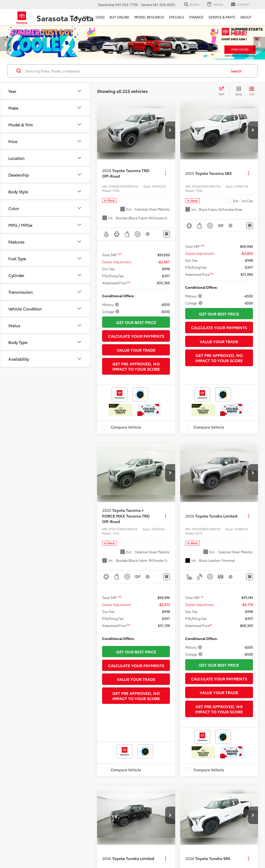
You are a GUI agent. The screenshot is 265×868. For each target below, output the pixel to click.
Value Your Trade (136, 348)
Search (236, 69)
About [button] (246, 17)
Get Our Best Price (136, 321)
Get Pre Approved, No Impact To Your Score (136, 365)
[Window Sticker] (167, 233)
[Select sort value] (223, 90)
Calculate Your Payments (136, 335)
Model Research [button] (149, 17)
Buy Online (119, 17)
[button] (170, 129)
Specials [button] (177, 17)
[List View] (252, 90)
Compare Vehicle (126, 426)
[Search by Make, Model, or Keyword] (125, 69)
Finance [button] (196, 17)
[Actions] (166, 172)
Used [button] (100, 17)
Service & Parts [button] (222, 17)
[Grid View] (238, 90)
